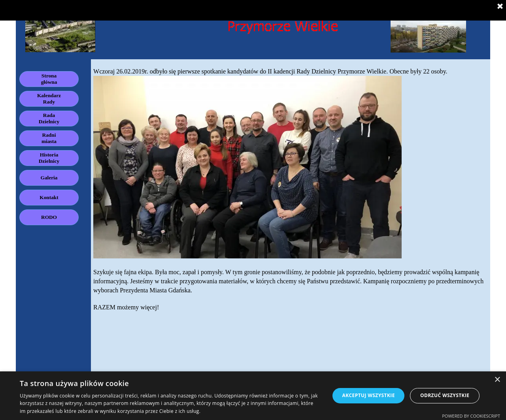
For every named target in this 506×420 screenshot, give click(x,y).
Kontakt (49, 197)
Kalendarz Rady (49, 99)
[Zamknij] (500, 7)
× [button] (497, 380)
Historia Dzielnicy (49, 158)
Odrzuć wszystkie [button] (445, 395)
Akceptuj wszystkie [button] (368, 395)
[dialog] (253, 396)
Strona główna (49, 79)
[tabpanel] (291, 193)
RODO (49, 217)
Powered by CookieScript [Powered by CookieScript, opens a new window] (471, 416)
